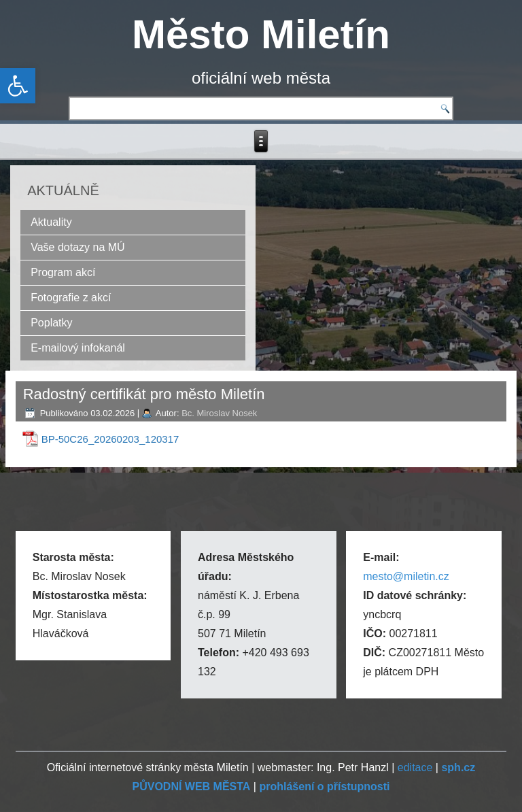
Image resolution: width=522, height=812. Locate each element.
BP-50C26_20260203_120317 (110, 439)
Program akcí (63, 272)
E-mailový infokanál (78, 348)
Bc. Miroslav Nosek (219, 413)
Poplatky (51, 323)
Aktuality (51, 222)
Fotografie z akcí (71, 298)
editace (415, 767)
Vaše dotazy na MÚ (77, 247)
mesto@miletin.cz (406, 576)
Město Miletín (261, 34)
